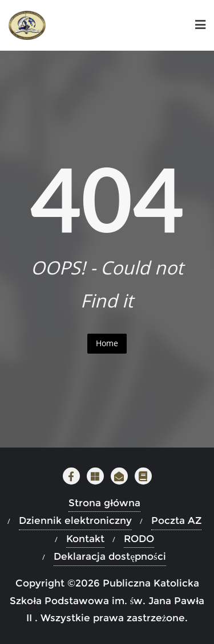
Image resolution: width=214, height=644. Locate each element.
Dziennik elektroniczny (75, 520)
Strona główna (104, 503)
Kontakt (85, 539)
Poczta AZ (176, 520)
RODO (139, 539)
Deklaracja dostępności (110, 556)
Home (107, 343)
